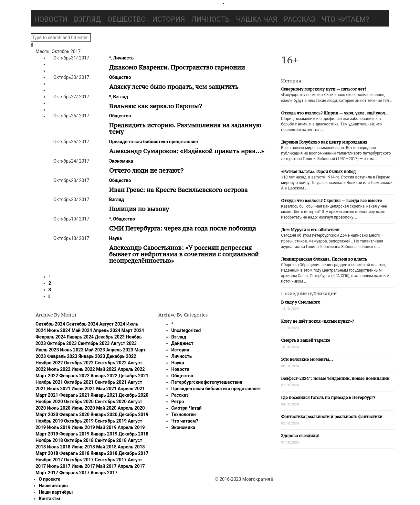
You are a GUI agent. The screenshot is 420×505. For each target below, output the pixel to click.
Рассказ (299, 19)
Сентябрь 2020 (111, 402)
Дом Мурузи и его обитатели (310, 230)
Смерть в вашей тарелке (306, 340)
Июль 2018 (59, 447)
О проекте (50, 479)
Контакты (49, 499)
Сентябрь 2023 (94, 343)
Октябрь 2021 (79, 382)
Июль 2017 (59, 466)
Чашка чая (257, 19)
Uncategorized (186, 330)
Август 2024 (112, 324)
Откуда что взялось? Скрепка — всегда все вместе (331, 201)
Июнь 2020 (84, 408)
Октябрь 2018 (79, 440)
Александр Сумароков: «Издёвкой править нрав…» (187, 151)
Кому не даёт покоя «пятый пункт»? (318, 321)
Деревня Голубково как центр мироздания (324, 142)
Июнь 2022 (84, 369)
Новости (51, 19)
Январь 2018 (104, 453)
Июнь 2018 (84, 447)
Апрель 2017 (131, 466)
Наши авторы (53, 486)
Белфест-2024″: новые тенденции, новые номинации (335, 378)
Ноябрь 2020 (49, 402)
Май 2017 (106, 466)
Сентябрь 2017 (111, 460)
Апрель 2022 (131, 369)
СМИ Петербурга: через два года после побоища (183, 228)
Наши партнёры (56, 492)
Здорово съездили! (300, 436)
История (168, 19)
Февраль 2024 (51, 337)
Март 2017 (47, 473)
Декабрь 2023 (110, 337)
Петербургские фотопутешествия (207, 382)
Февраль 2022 (75, 376)
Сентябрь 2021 (111, 382)
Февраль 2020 (75, 414)
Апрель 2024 (107, 330)
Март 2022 (47, 376)
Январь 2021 (104, 395)
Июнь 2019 (84, 427)
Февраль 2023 (62, 356)
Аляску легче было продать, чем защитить (174, 87)
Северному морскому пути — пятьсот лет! (324, 89)
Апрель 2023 (120, 350)
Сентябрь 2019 (111, 421)
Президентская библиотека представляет (154, 142)
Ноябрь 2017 (49, 460)
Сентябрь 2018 (111, 440)
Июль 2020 (59, 408)
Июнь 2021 (84, 389)
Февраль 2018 (75, 453)
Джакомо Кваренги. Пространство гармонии (177, 67)
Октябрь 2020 (79, 402)
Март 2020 (47, 414)
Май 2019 (106, 427)
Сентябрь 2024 (82, 324)
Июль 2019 (59, 427)
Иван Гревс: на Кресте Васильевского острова (178, 190)
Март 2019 (47, 434)
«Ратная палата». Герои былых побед (318, 172)
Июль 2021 (59, 389)
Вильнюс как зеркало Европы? (156, 106)
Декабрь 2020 (133, 395)
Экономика (121, 161)
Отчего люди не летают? (146, 170)
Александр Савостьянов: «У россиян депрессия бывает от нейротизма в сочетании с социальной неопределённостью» (184, 254)
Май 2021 (106, 389)
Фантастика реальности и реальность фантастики (332, 417)
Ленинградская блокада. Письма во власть (324, 259)
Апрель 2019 (131, 427)
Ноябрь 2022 (49, 363)
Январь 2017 (104, 473)
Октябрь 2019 (79, 421)
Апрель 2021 (131, 389)
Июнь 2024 (59, 330)
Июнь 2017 (84, 466)
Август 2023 (124, 343)
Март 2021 (47, 395)
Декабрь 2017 (133, 453)
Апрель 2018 (131, 447)
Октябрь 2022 (79, 363)
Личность (211, 19)
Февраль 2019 (75, 434)
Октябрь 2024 (50, 324)
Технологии (184, 414)
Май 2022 (106, 369)
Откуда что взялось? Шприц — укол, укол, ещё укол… (335, 113)
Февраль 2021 (75, 395)
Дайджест (182, 343)
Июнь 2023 (72, 350)
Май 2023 (95, 350)
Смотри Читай (186, 408)
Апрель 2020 (131, 408)
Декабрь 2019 (133, 414)
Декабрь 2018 (133, 434)
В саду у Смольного (301, 302)
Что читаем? (345, 19)
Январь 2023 (92, 356)
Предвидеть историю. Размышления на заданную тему (185, 128)
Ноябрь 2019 (49, 421)
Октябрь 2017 (79, 460)
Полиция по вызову (139, 209)
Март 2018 (47, 453)
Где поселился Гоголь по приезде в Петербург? (328, 398)
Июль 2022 (59, 369)
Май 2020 (106, 408)
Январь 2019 (104, 434)
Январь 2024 (80, 337)
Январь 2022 (104, 376)
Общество (126, 19)
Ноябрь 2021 (49, 382)
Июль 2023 (47, 350)
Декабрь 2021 (133, 376)
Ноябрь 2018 (49, 440)
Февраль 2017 (75, 473)
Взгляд (88, 19)
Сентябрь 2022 (111, 363)
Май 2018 (106, 447)
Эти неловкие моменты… (307, 359)
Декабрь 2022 (121, 356)
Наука (116, 238)
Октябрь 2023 (62, 343)
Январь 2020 (104, 414)
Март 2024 (133, 330)
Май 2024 (82, 330)
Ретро (178, 402)
